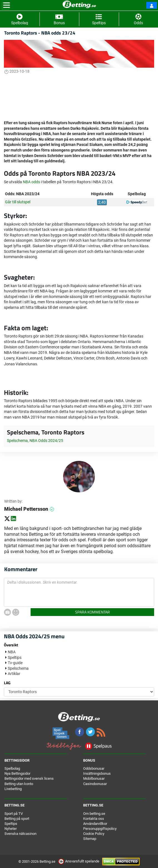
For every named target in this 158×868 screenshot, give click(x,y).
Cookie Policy (94, 834)
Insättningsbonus (97, 773)
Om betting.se (94, 814)
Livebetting (13, 789)
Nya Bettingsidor (17, 773)
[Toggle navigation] (7, 5)
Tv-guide (15, 663)
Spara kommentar (92, 612)
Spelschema (18, 668)
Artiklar (14, 674)
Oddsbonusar (94, 768)
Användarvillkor (95, 824)
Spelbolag (12, 768)
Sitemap (90, 839)
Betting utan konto (19, 784)
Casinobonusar (95, 784)
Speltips (15, 657)
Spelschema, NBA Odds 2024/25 (35, 441)
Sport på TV (14, 814)
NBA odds (31, 182)
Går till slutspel (18, 202)
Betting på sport (17, 819)
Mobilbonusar (94, 778)
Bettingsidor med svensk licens (29, 778)
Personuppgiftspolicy (100, 829)
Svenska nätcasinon (20, 834)
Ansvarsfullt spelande (79, 861)
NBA (12, 652)
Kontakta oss (94, 819)
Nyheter (11, 829)
